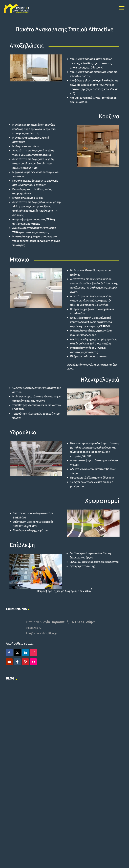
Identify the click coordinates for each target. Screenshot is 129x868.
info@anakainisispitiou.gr (44, 634)
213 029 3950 (38, 629)
